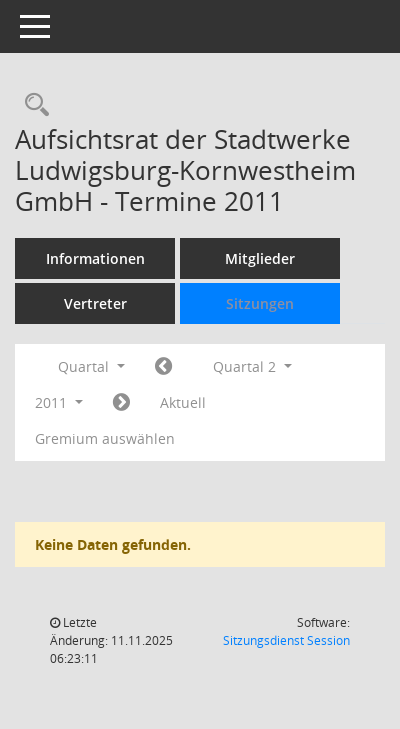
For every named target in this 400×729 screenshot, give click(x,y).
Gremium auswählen (105, 438)
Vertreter (95, 303)
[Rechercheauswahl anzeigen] (32, 105)
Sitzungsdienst (286, 640)
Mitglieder (260, 258)
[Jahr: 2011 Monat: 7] (121, 403)
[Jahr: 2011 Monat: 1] (163, 367)
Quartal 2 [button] (252, 366)
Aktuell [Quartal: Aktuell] (183, 402)
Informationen (95, 258)
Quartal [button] (91, 366)
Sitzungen (260, 303)
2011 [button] (59, 402)
